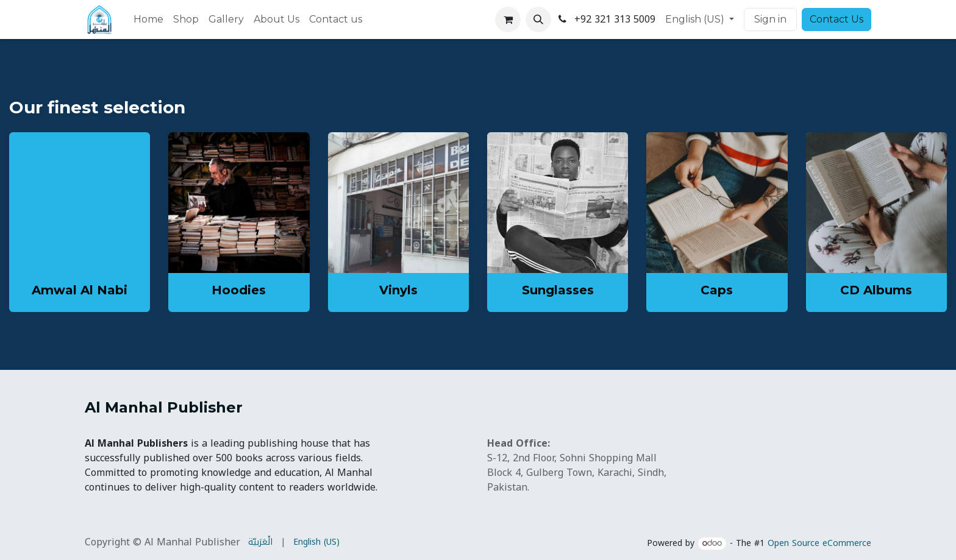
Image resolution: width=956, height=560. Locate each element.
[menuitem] (148, 19)
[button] (538, 19)
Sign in (770, 19)
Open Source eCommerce (819, 543)
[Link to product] (239, 203)
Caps (717, 290)
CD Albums (876, 290)
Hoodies (239, 290)
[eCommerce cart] (508, 19)
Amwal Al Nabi (80, 290)
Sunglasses (558, 290)
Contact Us (836, 19)
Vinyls (398, 290)
